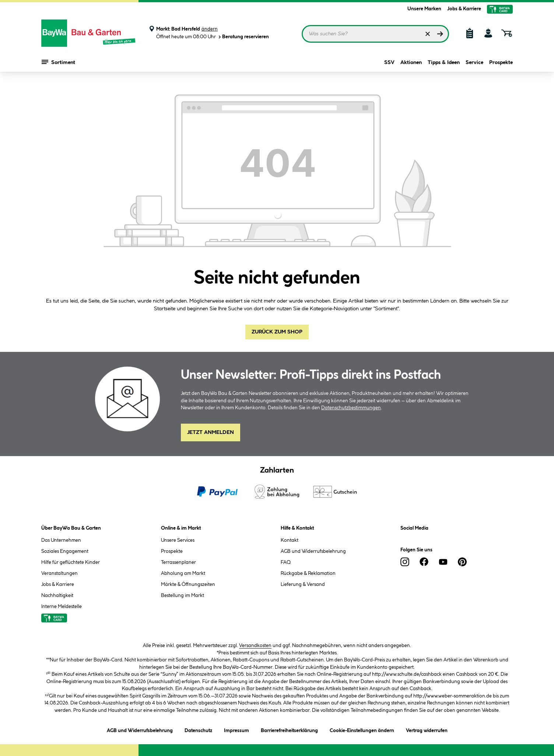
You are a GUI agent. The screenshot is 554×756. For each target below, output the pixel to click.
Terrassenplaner (178, 562)
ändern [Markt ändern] (210, 29)
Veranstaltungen (59, 573)
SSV (389, 63)
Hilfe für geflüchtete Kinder (71, 562)
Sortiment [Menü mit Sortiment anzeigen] (58, 63)
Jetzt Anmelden (211, 432)
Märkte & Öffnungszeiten (188, 584)
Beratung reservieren (243, 37)
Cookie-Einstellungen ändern (362, 729)
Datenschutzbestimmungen (351, 408)
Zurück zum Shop (277, 332)
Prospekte (501, 63)
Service (474, 63)
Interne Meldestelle (62, 607)
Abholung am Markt (183, 573)
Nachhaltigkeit (57, 596)
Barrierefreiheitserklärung (289, 729)
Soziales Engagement (65, 551)
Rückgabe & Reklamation (308, 573)
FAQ (286, 562)
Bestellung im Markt (183, 596)
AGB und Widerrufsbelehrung (313, 551)
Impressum (236, 729)
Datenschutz (198, 729)
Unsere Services (178, 540)
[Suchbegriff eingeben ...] (375, 34)
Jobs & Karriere (464, 9)
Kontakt (290, 540)
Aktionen (411, 63)
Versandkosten (255, 646)
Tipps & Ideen (444, 63)
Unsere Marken (424, 9)
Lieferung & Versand (303, 584)
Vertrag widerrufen (427, 731)
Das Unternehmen (61, 540)
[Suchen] (440, 34)
